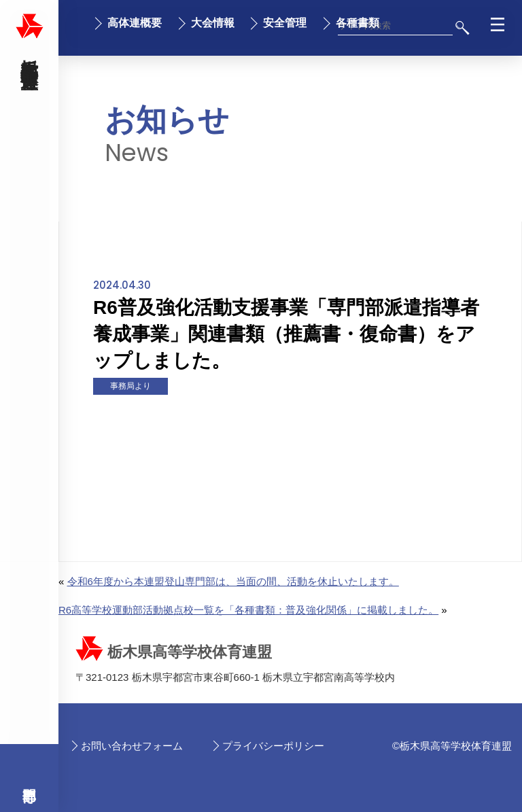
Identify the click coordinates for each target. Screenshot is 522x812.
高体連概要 (135, 23)
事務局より (130, 386)
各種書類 (358, 23)
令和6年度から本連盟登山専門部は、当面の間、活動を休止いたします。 (233, 581)
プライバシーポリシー (273, 746)
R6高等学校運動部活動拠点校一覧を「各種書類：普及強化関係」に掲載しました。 (248, 610)
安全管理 (285, 23)
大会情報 (213, 23)
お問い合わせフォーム (132, 746)
